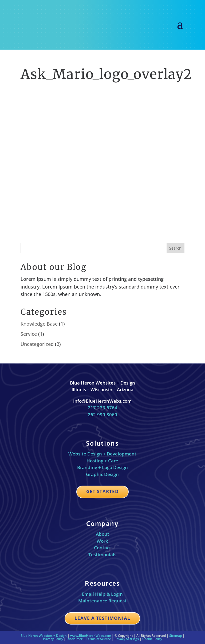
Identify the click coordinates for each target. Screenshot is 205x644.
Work (102, 541)
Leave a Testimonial (102, 618)
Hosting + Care (102, 461)
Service (29, 334)
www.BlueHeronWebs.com (91, 636)
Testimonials (102, 555)
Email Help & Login (102, 594)
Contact (102, 548)
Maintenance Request (102, 601)
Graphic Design (102, 474)
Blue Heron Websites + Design (44, 636)
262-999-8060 (102, 415)
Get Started (102, 491)
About (102, 534)
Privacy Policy (53, 639)
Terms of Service (98, 639)
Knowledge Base (39, 324)
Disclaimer (74, 639)
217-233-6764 (102, 408)
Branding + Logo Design (102, 467)
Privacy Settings (127, 639)
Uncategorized (37, 344)
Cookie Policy (152, 639)
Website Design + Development (102, 454)
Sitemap (176, 636)
